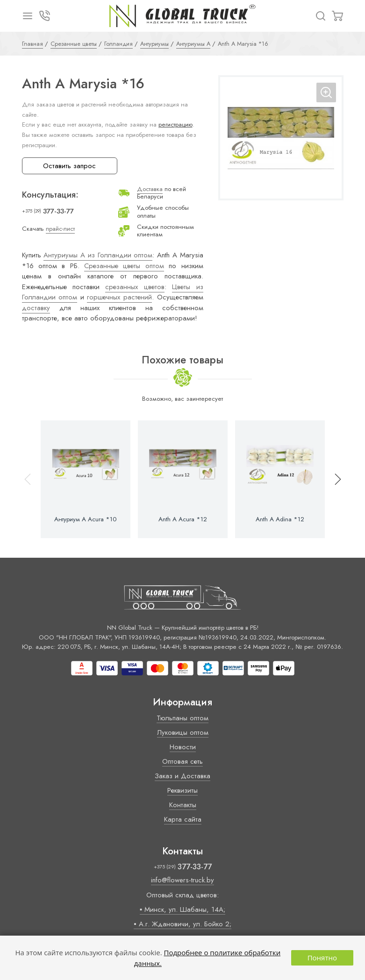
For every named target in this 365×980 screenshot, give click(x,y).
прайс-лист (60, 229)
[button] (334, 479)
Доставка (150, 189)
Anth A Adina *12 (280, 519)
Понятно (322, 958)
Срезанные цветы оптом (124, 266)
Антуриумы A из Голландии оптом (98, 255)
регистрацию (175, 124)
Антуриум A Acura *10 (85, 519)
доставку (36, 308)
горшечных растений (119, 297)
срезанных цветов (135, 287)
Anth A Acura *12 (183, 519)
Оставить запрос (69, 166)
